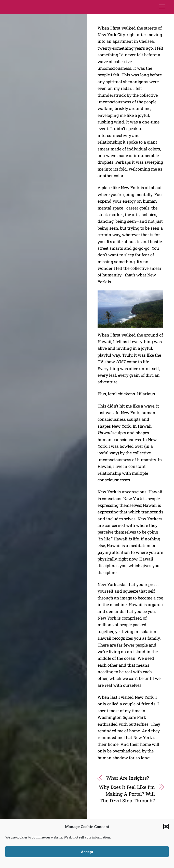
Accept (87, 852)
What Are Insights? (128, 778)
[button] (166, 827)
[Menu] (162, 7)
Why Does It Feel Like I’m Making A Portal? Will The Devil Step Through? (127, 794)
